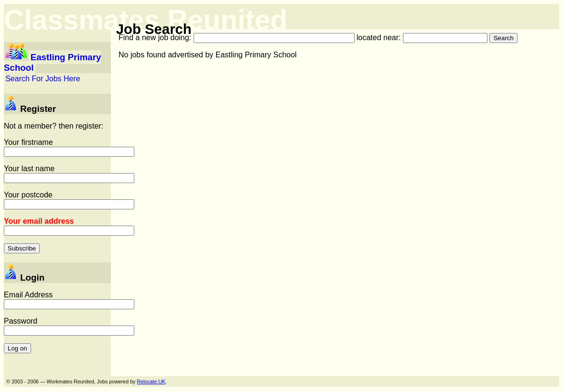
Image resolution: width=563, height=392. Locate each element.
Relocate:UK (151, 381)
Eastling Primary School (52, 62)
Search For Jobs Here (43, 79)
